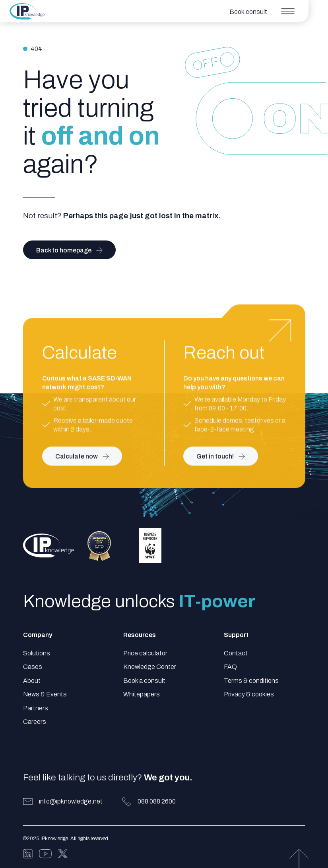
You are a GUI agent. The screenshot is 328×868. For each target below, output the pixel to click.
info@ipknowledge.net (71, 801)
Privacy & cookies (249, 694)
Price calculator (145, 653)
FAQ (230, 667)
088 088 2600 (157, 801)
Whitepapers (142, 694)
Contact (236, 653)
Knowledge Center (150, 667)
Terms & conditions (251, 681)
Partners (36, 708)
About (32, 681)
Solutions (37, 653)
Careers (35, 722)
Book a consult (144, 681)
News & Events (45, 694)
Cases (33, 667)
